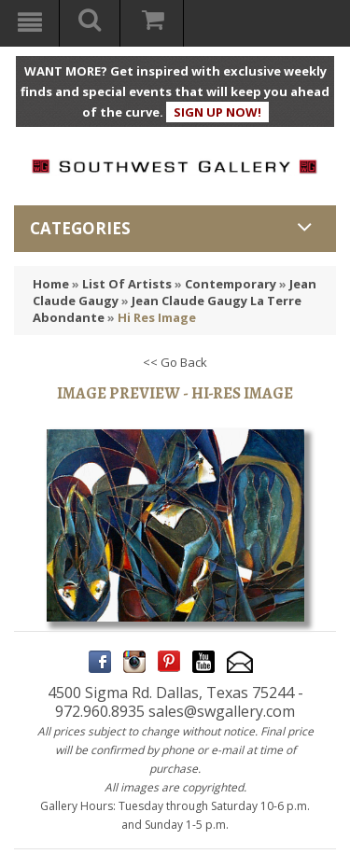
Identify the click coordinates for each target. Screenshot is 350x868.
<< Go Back (175, 362)
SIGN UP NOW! (217, 112)
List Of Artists (127, 284)
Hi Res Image (157, 317)
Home (51, 284)
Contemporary (231, 284)
